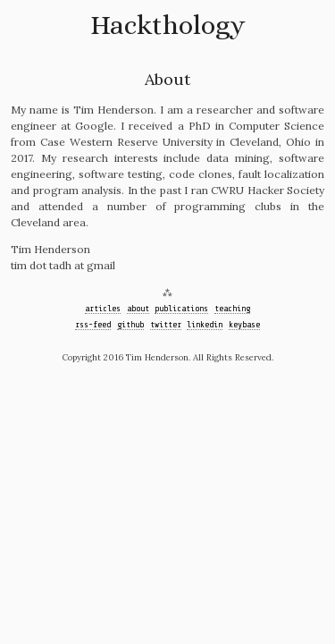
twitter (166, 325)
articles (103, 309)
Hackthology (167, 25)
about (138, 309)
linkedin (205, 325)
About (167, 79)
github (130, 325)
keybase (244, 325)
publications (181, 309)
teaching (232, 309)
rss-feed (93, 325)
